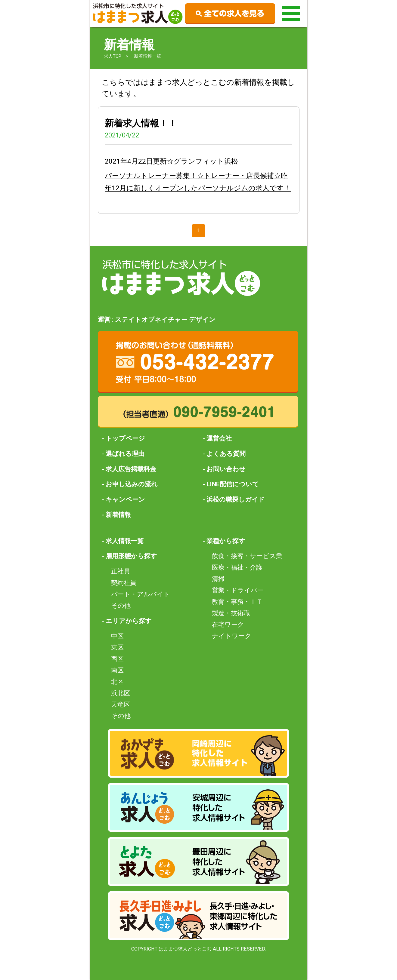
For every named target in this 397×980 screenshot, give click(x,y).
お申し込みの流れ (132, 484)
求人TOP (113, 56)
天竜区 (121, 704)
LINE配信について (233, 484)
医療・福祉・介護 (237, 567)
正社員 (121, 571)
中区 (117, 636)
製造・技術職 (231, 613)
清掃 (218, 579)
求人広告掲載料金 (131, 469)
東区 (117, 647)
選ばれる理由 (125, 454)
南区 (117, 670)
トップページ (125, 438)
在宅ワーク (228, 624)
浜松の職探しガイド (236, 499)
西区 (117, 659)
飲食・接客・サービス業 (247, 556)
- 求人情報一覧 (123, 541)
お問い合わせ (226, 469)
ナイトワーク (232, 636)
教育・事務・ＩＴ (237, 602)
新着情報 (118, 515)
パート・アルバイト (141, 594)
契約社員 (124, 583)
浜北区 (121, 693)
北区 (117, 682)
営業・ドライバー (238, 590)
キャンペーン (125, 499)
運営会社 (219, 438)
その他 (121, 605)
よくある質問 (226, 454)
